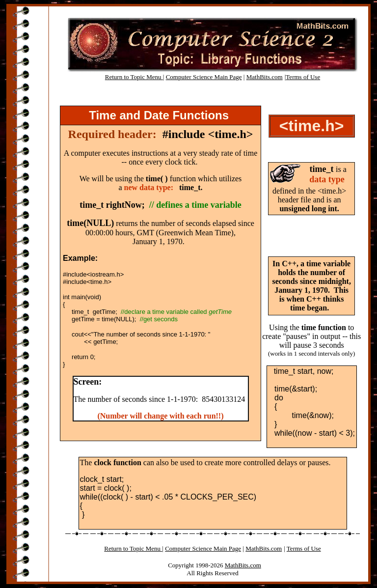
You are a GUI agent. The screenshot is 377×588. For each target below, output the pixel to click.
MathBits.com (265, 77)
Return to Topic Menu (134, 77)
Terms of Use (303, 77)
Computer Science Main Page (204, 77)
